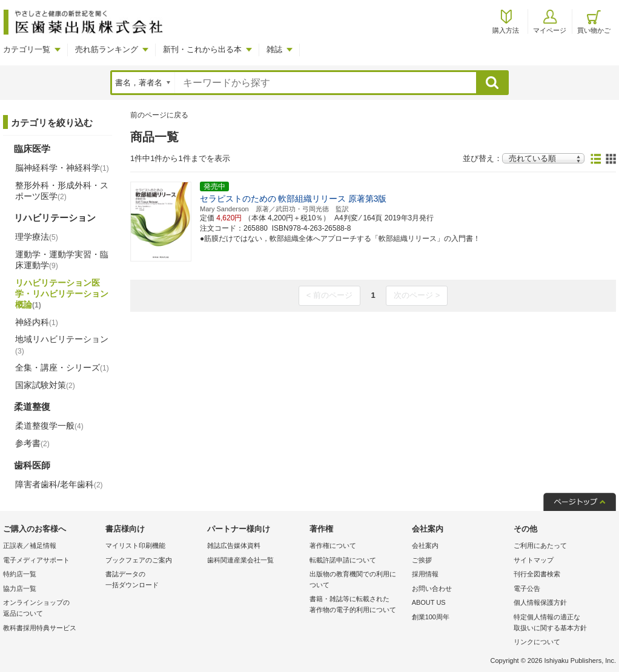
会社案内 (425, 545)
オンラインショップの (51, 609)
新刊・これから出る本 (202, 49)
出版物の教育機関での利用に (358, 580)
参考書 (32, 443)
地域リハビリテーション (62, 344)
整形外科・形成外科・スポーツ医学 (62, 191)
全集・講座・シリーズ (62, 367)
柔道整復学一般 (49, 426)
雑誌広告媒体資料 (234, 545)
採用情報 (425, 574)
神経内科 (37, 322)
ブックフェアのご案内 (139, 560)
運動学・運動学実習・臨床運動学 (62, 260)
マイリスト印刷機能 (135, 545)
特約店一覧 (20, 574)
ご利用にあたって (540, 545)
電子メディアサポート (36, 560)
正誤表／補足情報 (30, 545)
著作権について (333, 545)
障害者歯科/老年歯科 (59, 484)
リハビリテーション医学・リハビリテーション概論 (62, 294)
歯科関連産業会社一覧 (240, 560)
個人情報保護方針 (540, 602)
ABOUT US (429, 602)
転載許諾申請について (343, 560)
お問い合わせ (432, 588)
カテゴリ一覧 (27, 49)
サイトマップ (534, 560)
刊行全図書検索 (537, 574)
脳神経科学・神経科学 (62, 168)
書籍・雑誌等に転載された (358, 605)
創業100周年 (431, 617)
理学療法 (37, 237)
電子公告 (527, 588)
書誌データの (154, 580)
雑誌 (274, 49)
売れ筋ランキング (107, 49)
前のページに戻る (159, 115)
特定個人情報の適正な (562, 623)
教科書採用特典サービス (40, 628)
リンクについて (537, 642)
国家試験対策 (45, 385)
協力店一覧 (20, 588)
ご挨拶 (422, 560)
